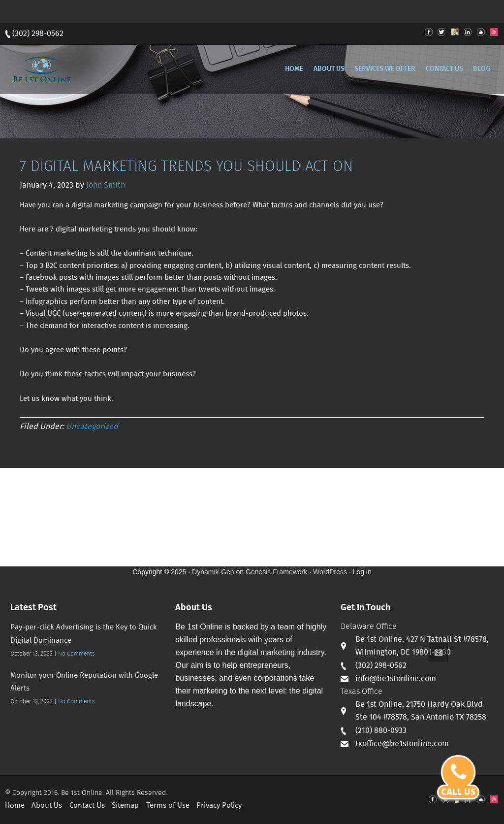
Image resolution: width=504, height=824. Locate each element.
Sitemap (125, 806)
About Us (47, 806)
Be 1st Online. (82, 793)
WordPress (330, 572)
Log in (362, 572)
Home (15, 806)
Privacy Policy (219, 806)
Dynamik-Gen (213, 572)
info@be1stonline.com (396, 679)
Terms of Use (168, 806)
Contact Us (87, 806)
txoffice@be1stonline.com (402, 744)
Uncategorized (92, 427)
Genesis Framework (276, 572)
